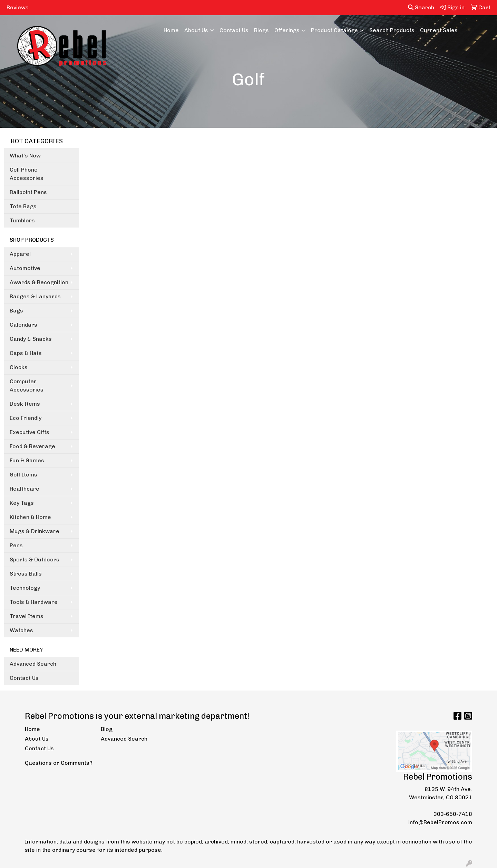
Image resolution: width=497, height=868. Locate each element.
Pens (16, 545)
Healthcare (25, 489)
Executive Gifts (30, 432)
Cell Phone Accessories (27, 174)
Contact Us (234, 30)
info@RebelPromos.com (440, 822)
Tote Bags (23, 206)
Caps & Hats (26, 353)
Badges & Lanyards (35, 296)
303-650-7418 (453, 814)
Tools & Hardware (34, 602)
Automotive (25, 268)
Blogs (261, 30)
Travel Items (27, 616)
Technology (25, 588)
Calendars (23, 325)
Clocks (19, 367)
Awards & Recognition (39, 282)
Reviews (18, 7)
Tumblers (22, 220)
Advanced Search (33, 664)
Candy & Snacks (31, 339)
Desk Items (25, 404)
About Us (196, 30)
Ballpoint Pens (28, 192)
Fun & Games (27, 460)
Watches (21, 630)
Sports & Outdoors (35, 560)
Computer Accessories (27, 385)
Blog (107, 729)
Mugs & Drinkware (35, 531)
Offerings (287, 30)
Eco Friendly (26, 418)
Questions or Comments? (59, 763)
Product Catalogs (334, 30)
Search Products (392, 30)
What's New (25, 156)
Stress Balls (26, 574)
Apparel (20, 254)
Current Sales (439, 30)
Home (171, 30)
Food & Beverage (32, 446)
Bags (16, 311)
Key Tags (22, 503)
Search (421, 7)
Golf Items (23, 475)
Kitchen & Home (30, 517)
